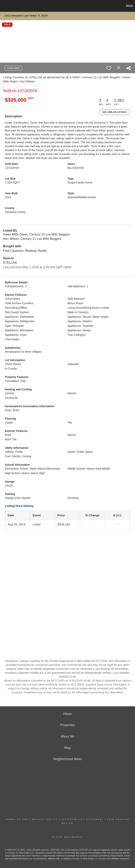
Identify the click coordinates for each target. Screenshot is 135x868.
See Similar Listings (115, 112)
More (129, 6)
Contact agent (13, 68)
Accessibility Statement (82, 819)
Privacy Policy (45, 819)
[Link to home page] (5, 6)
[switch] (109, 68)
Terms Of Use (17, 819)
